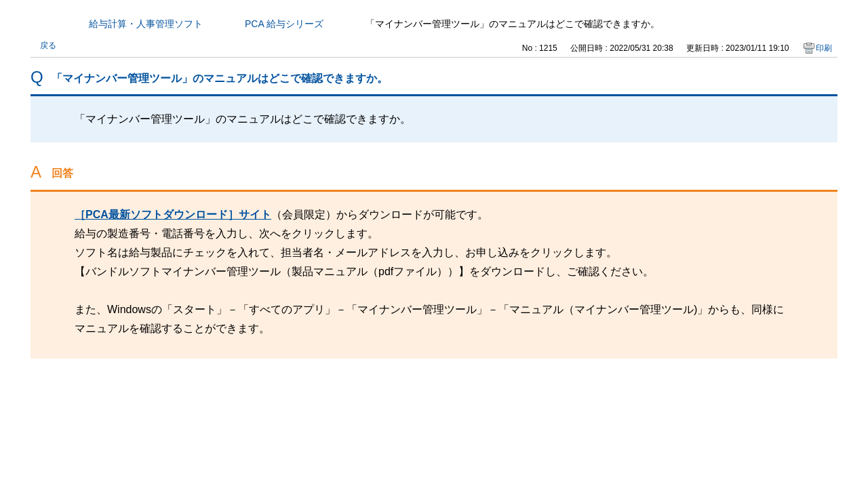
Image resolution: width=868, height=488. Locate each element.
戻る (48, 45)
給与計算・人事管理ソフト (146, 24)
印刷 (824, 48)
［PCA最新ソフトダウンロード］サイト (173, 215)
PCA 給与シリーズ (284, 24)
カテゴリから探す (39, 24)
